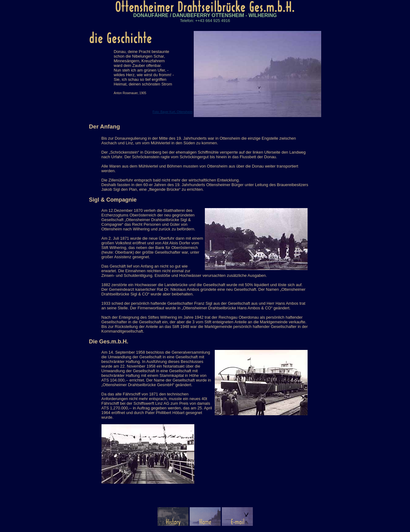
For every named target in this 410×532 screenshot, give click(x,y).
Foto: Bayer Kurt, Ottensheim (173, 112)
